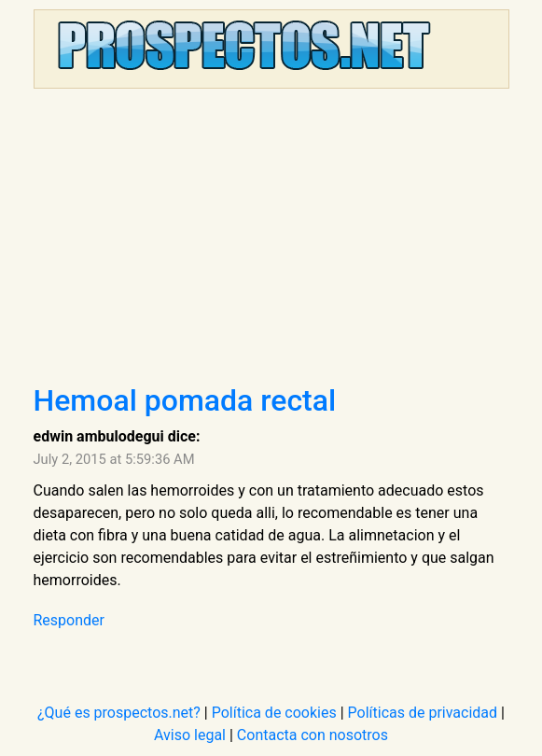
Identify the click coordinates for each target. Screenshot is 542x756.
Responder (69, 620)
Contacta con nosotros (313, 735)
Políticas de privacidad (423, 713)
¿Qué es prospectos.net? (119, 713)
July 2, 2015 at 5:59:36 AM (114, 459)
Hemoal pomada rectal (185, 400)
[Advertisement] (271, 243)
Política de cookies (274, 713)
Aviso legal (190, 735)
